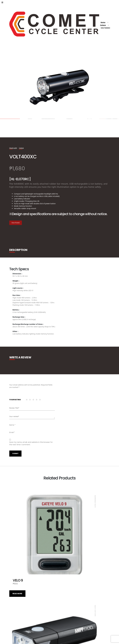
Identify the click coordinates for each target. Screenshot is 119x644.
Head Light (13, 148)
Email (12, 432)
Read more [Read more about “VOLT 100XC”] (17, 624)
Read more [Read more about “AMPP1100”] (68, 554)
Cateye (103, 25)
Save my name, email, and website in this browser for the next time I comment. (31, 443)
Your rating (15, 400)
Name (12, 425)
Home (103, 22)
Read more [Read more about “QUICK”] (68, 624)
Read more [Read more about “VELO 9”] (17, 554)
